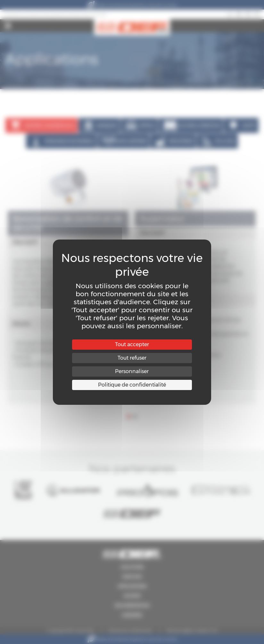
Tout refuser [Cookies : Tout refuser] (132, 358)
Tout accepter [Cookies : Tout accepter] (132, 344)
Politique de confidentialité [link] (132, 385)
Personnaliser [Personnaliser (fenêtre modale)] (132, 371)
